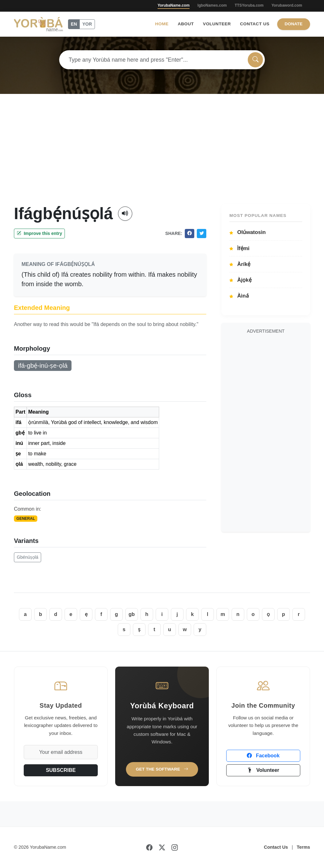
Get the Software (162, 769)
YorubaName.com (174, 5)
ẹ (86, 614)
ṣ (139, 629)
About (186, 24)
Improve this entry (39, 233)
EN (74, 24)
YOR (87, 24)
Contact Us (255, 24)
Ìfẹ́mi (240, 248)
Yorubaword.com (287, 5)
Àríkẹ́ (240, 264)
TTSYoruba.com (249, 5)
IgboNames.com (212, 5)
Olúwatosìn (248, 232)
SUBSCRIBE (61, 770)
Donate (294, 24)
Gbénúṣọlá (28, 557)
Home (162, 24)
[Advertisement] (162, 157)
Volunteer (217, 24)
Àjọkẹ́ (240, 280)
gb (132, 614)
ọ (268, 614)
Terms (303, 847)
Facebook (263, 756)
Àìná (239, 296)
